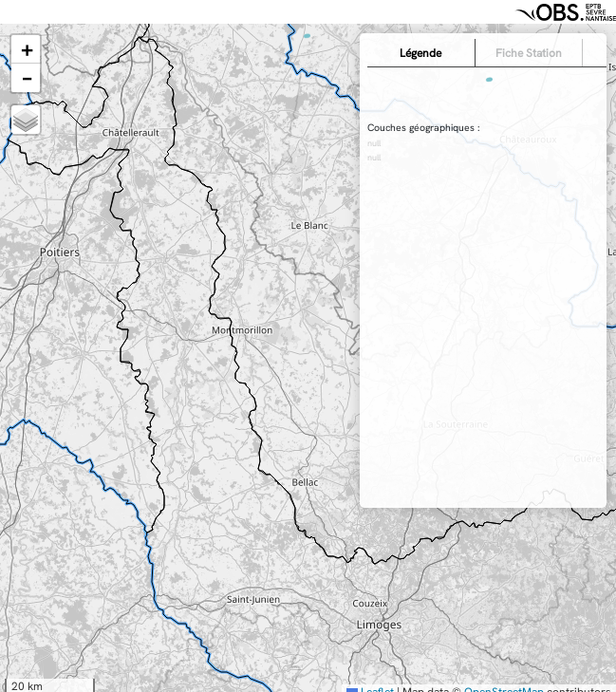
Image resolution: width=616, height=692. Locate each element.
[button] (26, 49)
